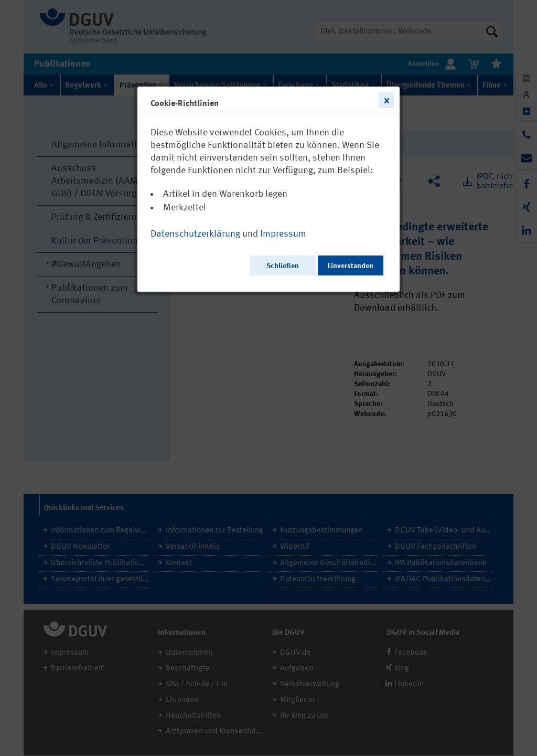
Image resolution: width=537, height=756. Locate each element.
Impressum (283, 234)
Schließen (283, 266)
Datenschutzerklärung (195, 234)
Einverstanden (350, 266)
